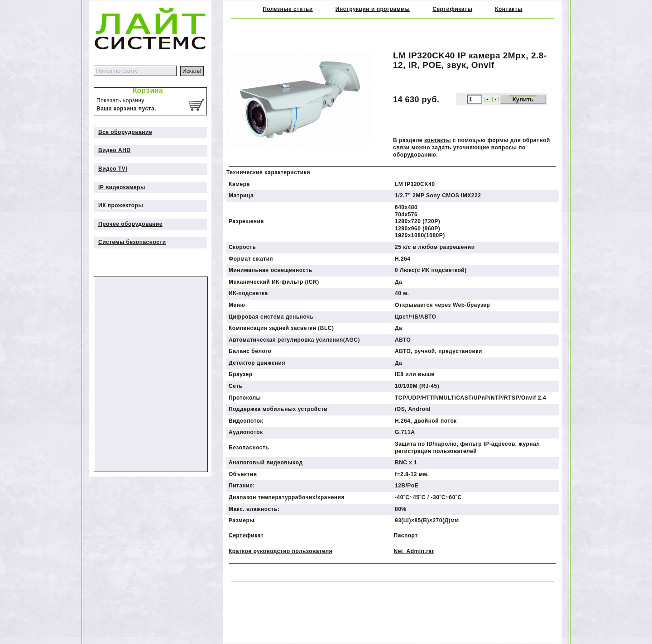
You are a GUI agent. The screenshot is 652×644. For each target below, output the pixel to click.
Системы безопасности (132, 242)
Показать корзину (120, 100)
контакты (438, 140)
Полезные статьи (288, 9)
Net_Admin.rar (414, 551)
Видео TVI (113, 169)
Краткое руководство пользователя (280, 551)
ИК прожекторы (121, 205)
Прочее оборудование (130, 224)
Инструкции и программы (373, 9)
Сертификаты (452, 9)
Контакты (509, 9)
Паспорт (406, 535)
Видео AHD (115, 150)
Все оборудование (125, 132)
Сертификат (246, 535)
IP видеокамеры (122, 187)
